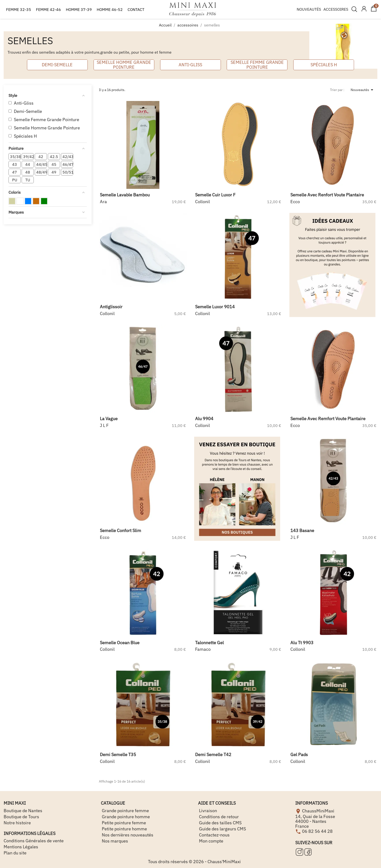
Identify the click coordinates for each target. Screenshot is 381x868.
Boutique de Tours (21, 817)
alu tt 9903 (302, 643)
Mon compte (211, 841)
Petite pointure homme (124, 829)
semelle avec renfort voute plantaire (327, 195)
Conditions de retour (218, 817)
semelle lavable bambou (125, 195)
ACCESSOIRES (336, 9)
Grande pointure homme (125, 817)
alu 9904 (204, 419)
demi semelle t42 (213, 755)
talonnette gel (209, 643)
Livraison (208, 811)
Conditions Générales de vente (34, 841)
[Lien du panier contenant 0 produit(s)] (374, 11)
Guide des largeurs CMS (222, 829)
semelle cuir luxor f (215, 195)
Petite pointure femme (123, 823)
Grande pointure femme (125, 811)
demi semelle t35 (118, 755)
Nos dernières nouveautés (127, 835)
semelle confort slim (121, 530)
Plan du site (15, 853)
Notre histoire (17, 823)
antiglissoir (111, 307)
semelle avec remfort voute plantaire (328, 419)
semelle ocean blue (120, 643)
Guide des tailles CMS (220, 823)
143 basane (302, 530)
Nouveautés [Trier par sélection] (363, 90)
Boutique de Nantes (23, 811)
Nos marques (114, 841)
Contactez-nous (214, 835)
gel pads (299, 755)
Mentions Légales (21, 847)
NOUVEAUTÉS (309, 9)
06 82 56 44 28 (317, 831)
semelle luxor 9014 (215, 307)
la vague (109, 419)
